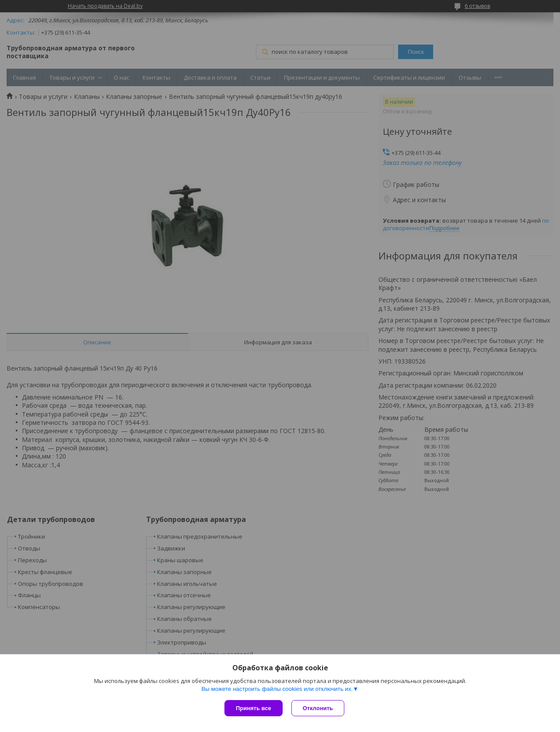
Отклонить (318, 708)
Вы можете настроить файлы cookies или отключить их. (277, 689)
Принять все (254, 708)
